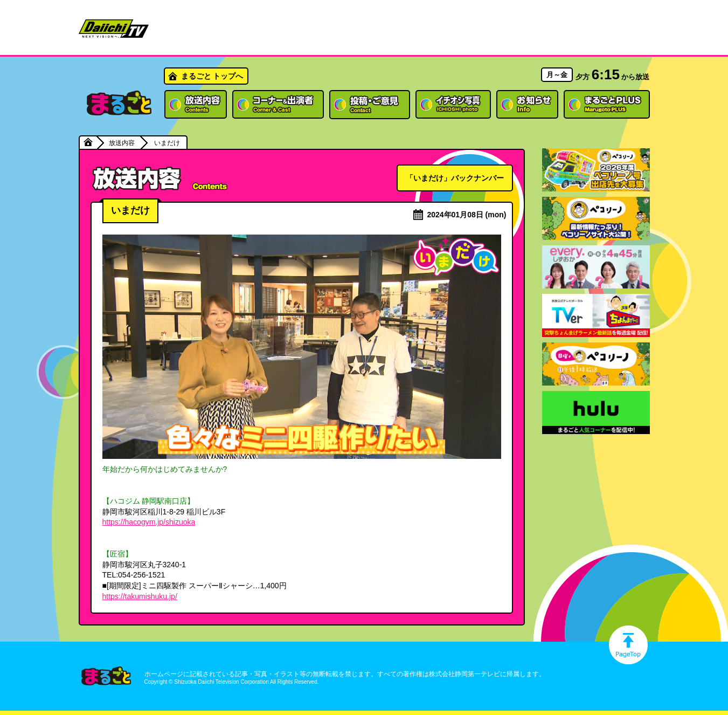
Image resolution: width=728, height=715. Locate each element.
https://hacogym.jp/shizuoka (149, 522)
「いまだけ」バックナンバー (455, 178)
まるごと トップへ (212, 76)
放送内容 (122, 143)
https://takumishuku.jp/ (140, 596)
